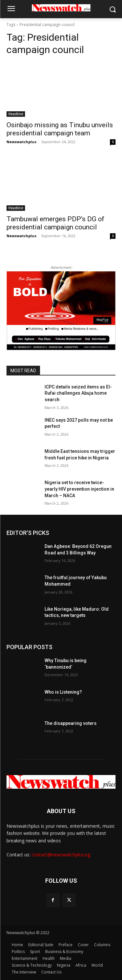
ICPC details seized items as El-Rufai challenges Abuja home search (78, 393)
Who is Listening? (63, 692)
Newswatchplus (21, 142)
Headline (16, 114)
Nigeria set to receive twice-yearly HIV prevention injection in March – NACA (79, 489)
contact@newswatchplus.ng (61, 855)
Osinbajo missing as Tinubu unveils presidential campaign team (60, 129)
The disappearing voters (71, 723)
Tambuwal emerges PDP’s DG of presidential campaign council (55, 223)
